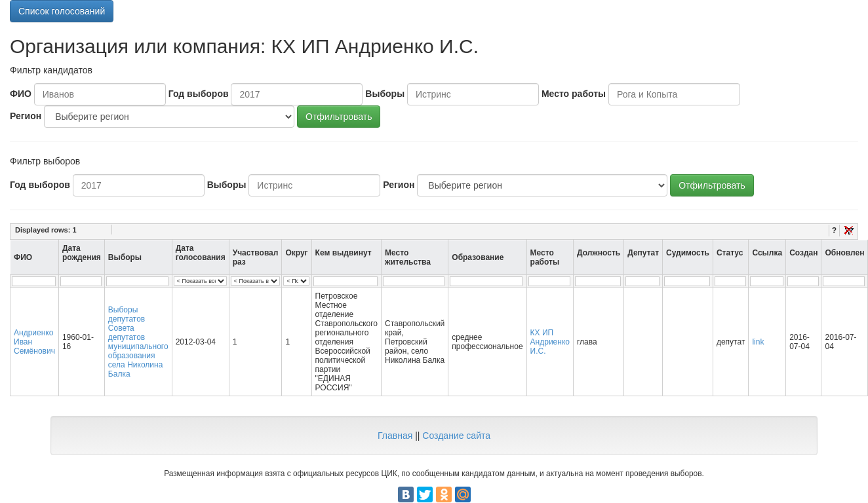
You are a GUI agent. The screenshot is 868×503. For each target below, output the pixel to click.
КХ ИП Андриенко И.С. (550, 342)
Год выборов (199, 94)
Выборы (385, 94)
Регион (26, 116)
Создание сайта (456, 436)
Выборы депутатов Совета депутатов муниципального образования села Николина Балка (138, 342)
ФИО (21, 94)
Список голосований (62, 11)
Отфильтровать (339, 117)
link (758, 342)
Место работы (574, 94)
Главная (395, 436)
